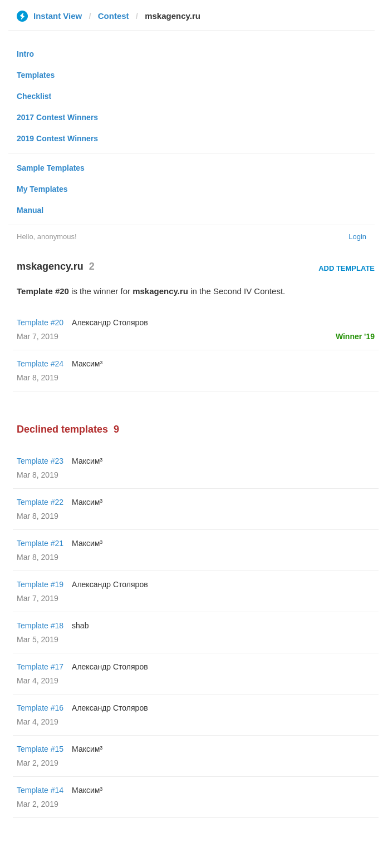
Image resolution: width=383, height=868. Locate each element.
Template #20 (40, 323)
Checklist (34, 96)
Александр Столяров (110, 323)
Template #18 (40, 626)
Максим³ (87, 364)
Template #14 (40, 790)
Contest (114, 16)
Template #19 (40, 584)
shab (80, 626)
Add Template (347, 268)
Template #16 (40, 708)
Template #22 (40, 502)
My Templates (42, 189)
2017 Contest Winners (57, 117)
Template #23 (40, 461)
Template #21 (40, 543)
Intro (25, 54)
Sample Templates (51, 168)
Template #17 (40, 667)
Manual (30, 210)
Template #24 (40, 364)
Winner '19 (355, 336)
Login (357, 237)
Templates (36, 75)
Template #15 (40, 749)
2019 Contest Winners (57, 138)
